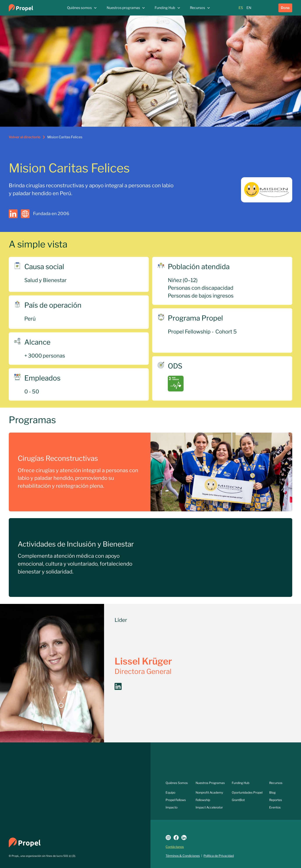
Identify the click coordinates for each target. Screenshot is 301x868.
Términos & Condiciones (183, 856)
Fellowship (203, 800)
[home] (32, 8)
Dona (285, 8)
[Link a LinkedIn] (184, 838)
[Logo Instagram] (168, 838)
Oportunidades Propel (247, 793)
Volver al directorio (25, 137)
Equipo (170, 793)
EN (249, 8)
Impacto (172, 807)
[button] (82, 8)
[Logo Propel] (25, 842)
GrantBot (238, 800)
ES (241, 8)
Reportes (276, 800)
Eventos (275, 807)
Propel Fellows (176, 800)
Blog (272, 793)
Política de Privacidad (219, 856)
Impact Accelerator (209, 807)
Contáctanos (175, 847)
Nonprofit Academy (209, 793)
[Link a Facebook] (176, 838)
